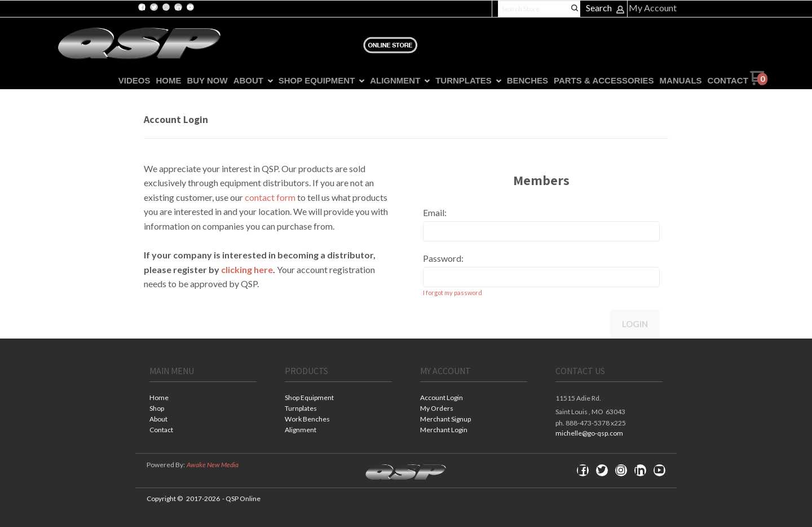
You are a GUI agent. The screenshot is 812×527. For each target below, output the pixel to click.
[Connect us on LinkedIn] (178, 7)
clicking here (247, 269)
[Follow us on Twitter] (154, 7)
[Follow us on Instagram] (166, 7)
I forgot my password (453, 293)
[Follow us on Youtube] (190, 7)
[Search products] (539, 9)
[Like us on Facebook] (142, 7)
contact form (270, 197)
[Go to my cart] (759, 82)
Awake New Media (213, 465)
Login (635, 324)
